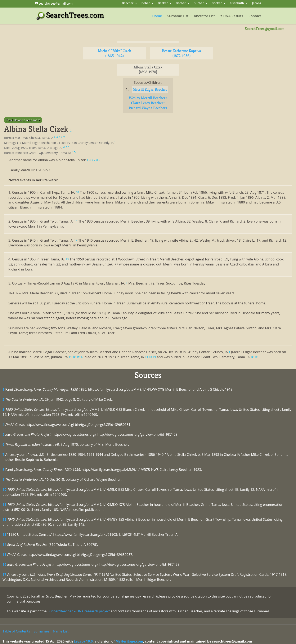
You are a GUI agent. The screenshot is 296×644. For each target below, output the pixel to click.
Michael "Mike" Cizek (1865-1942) (114, 53)
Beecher (128, 3)
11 (4, 505)
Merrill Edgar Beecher (150, 89)
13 (4, 535)
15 (4, 555)
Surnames (41, 631)
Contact (255, 16)
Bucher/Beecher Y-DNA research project (79, 611)
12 (4, 519)
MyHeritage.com (129, 641)
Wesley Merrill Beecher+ (148, 98)
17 (4, 574)
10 (4, 489)
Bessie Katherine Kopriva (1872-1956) (181, 53)
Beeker (163, 3)
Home (157, 16)
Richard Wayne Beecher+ (148, 108)
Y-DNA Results (232, 16)
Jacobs (257, 3)
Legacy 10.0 (83, 641)
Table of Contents (16, 631)
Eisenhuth (237, 3)
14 (4, 545)
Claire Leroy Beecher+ (148, 103)
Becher (181, 3)
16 (4, 564)
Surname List (178, 16)
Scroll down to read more (23, 120)
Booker (217, 3)
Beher (146, 3)
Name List (61, 631)
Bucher (199, 3)
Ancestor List (204, 16)
